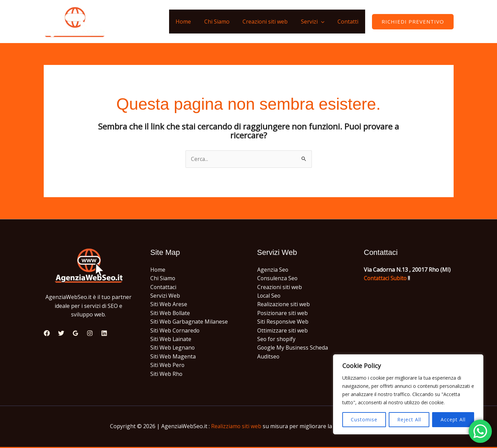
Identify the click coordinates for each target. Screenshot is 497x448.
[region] (408, 394)
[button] (413, 22)
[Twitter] (61, 334)
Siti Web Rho (167, 375)
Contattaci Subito (386, 279)
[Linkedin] (104, 334)
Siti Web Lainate (171, 340)
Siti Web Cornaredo (175, 331)
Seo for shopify (277, 340)
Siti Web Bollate (170, 313)
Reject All (409, 419)
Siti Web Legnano (173, 349)
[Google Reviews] (75, 334)
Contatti (349, 22)
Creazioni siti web (271, 22)
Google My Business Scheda (293, 349)
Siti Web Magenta (173, 357)
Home (194, 22)
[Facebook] (47, 334)
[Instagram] (90, 334)
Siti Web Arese (169, 305)
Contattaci (163, 287)
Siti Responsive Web (283, 322)
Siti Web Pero (168, 366)
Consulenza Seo (278, 279)
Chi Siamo (225, 22)
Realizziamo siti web (236, 427)
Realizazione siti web (284, 305)
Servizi (316, 22)
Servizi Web (165, 296)
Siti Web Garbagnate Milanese (189, 322)
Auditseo (268, 357)
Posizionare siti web (283, 313)
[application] (325, 22)
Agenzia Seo (273, 270)
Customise (364, 419)
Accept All (453, 419)
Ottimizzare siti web (282, 331)
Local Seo (269, 296)
